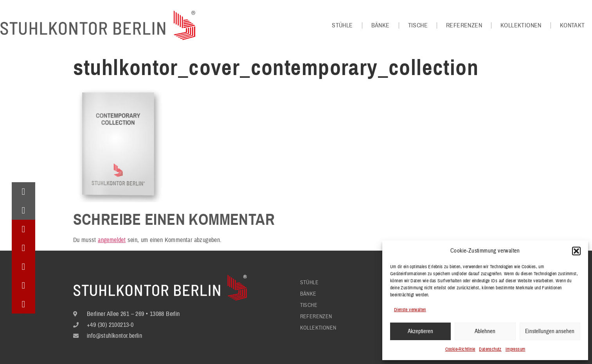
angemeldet (112, 240)
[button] (576, 251)
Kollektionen (521, 25)
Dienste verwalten (410, 310)
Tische (418, 25)
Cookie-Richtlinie (460, 349)
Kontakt (572, 25)
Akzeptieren (420, 331)
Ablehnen (485, 331)
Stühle (342, 25)
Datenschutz (490, 349)
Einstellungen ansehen (550, 331)
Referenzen (464, 25)
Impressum (516, 349)
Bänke (381, 25)
